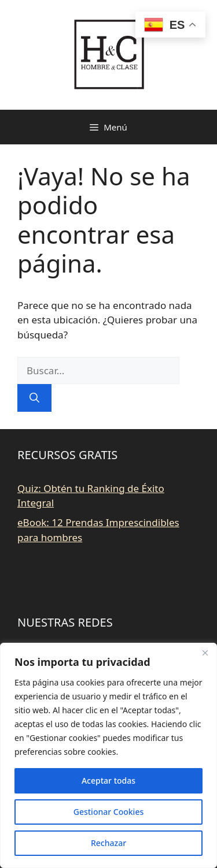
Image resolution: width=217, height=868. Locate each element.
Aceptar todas (108, 781)
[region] (108, 755)
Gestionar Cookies (109, 812)
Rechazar (108, 843)
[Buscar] (34, 398)
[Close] (205, 653)
